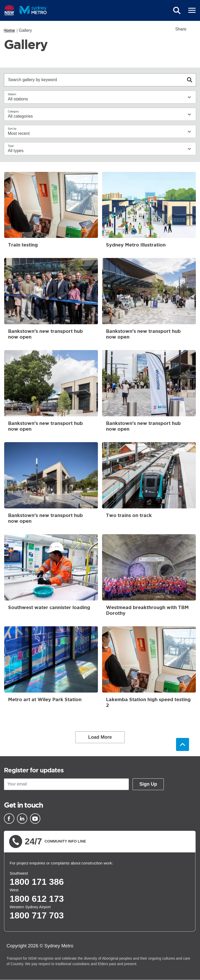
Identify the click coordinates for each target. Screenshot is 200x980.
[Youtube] (35, 819)
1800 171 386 (37, 882)
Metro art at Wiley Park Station (51, 669)
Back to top (183, 744)
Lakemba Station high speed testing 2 (149, 669)
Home (9, 30)
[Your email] (66, 784)
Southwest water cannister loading (51, 577)
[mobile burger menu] (192, 10)
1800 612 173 (37, 899)
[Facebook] (9, 819)
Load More (100, 737)
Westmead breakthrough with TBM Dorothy (149, 577)
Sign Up (148, 784)
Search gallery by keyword (33, 79)
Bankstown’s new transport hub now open (51, 301)
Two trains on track (149, 485)
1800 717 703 (37, 915)
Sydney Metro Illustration (149, 212)
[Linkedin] (22, 819)
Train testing (51, 212)
